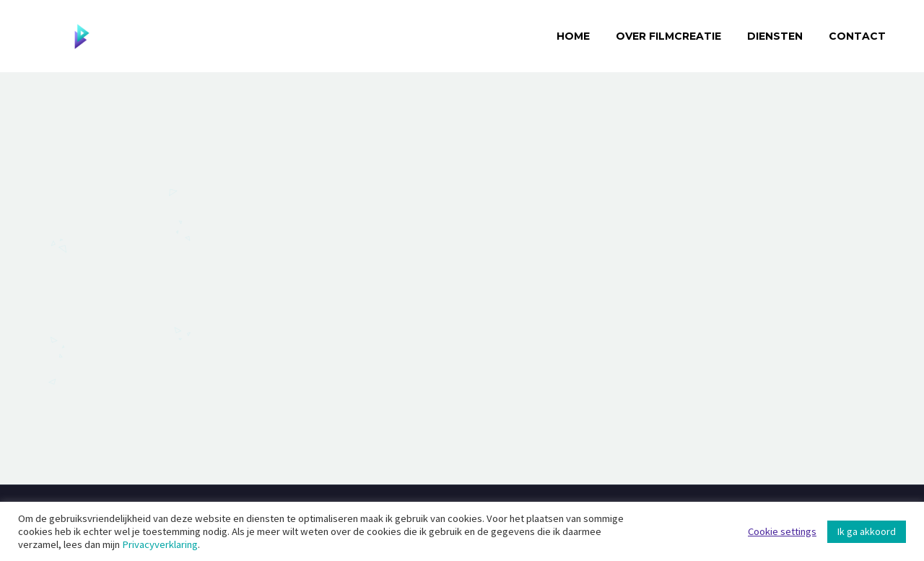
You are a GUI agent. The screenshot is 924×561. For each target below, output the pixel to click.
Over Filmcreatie (668, 36)
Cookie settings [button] (782, 531)
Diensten (775, 36)
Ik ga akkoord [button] (867, 531)
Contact (857, 36)
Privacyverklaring (160, 544)
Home (573, 36)
